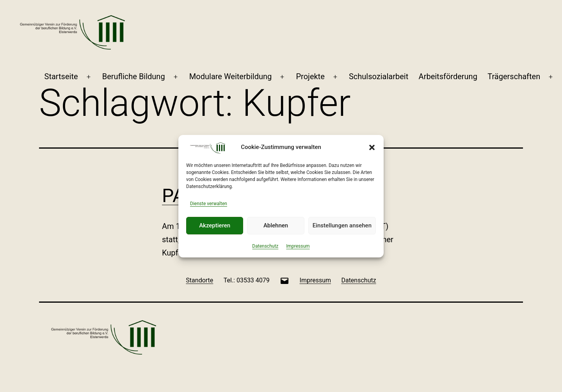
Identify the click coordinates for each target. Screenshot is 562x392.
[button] (372, 147)
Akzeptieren (215, 225)
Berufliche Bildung (134, 76)
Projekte (310, 76)
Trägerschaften (514, 76)
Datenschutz (265, 246)
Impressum (298, 246)
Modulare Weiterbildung (230, 76)
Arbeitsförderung (448, 76)
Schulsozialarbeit (379, 76)
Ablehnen (276, 225)
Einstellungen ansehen (342, 225)
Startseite (61, 76)
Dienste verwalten (209, 204)
